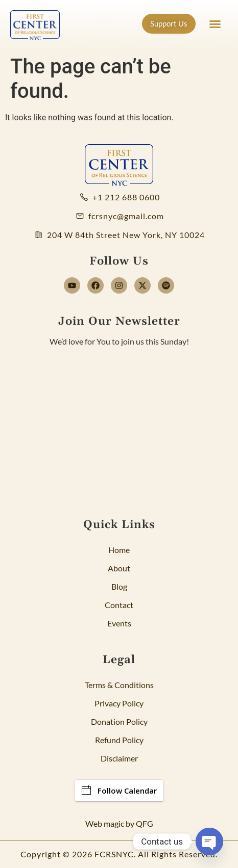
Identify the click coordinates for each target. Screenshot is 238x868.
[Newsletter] (119, 423)
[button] (215, 24)
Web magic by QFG (119, 823)
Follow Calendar (119, 791)
